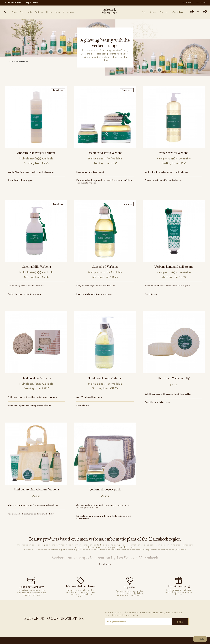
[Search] (5, 12)
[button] (164, 12)
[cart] (205, 13)
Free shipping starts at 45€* (194, 3)
